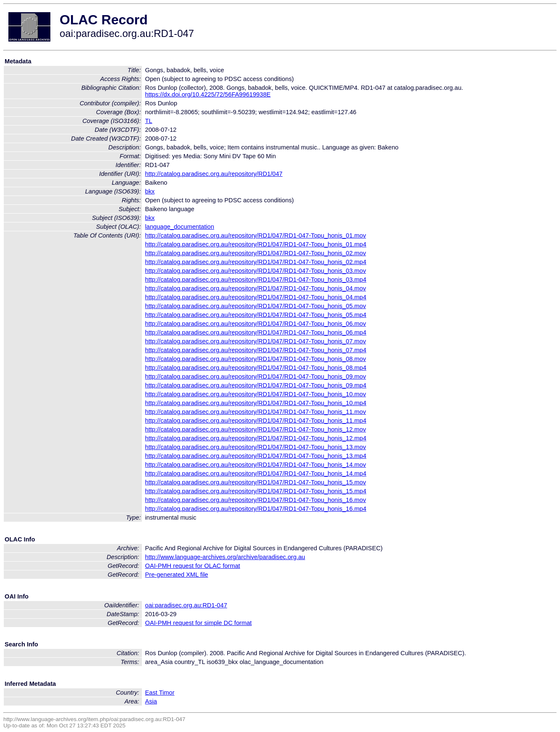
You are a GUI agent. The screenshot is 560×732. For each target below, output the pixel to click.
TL (149, 121)
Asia (151, 701)
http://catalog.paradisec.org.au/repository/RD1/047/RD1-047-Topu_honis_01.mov (256, 235)
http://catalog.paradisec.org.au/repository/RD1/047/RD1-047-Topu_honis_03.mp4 (256, 280)
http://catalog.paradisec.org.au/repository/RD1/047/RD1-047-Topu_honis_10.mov (256, 394)
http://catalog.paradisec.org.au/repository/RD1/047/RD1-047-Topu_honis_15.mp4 (256, 491)
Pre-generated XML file (177, 575)
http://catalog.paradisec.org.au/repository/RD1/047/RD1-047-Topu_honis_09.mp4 (256, 385)
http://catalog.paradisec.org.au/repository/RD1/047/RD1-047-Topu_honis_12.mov (256, 429)
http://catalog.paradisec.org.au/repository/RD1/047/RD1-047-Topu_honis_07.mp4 (256, 350)
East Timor (160, 693)
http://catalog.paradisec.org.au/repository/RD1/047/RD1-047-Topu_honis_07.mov (256, 341)
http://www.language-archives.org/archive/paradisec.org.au (225, 557)
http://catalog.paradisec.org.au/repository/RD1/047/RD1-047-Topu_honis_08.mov (256, 359)
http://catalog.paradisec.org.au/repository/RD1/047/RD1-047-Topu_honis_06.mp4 (256, 332)
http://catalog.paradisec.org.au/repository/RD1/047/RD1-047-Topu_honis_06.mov (256, 324)
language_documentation (180, 227)
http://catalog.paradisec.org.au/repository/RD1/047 (214, 174)
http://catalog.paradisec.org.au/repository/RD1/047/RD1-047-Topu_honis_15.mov (256, 482)
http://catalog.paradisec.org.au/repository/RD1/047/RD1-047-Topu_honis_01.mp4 (256, 244)
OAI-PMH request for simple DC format (199, 623)
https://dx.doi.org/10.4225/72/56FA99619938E (208, 94)
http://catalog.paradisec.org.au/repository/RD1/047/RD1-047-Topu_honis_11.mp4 (256, 421)
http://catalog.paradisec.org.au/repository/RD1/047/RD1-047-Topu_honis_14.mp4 (256, 473)
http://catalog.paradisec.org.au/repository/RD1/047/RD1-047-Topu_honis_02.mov (256, 253)
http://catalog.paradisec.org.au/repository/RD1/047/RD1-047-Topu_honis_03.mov (256, 271)
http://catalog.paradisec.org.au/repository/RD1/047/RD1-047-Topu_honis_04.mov (256, 288)
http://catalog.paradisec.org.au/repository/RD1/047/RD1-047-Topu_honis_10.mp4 (256, 403)
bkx (150, 191)
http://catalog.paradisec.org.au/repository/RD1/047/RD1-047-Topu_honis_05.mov (256, 306)
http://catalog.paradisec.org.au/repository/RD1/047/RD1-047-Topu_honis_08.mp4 (256, 368)
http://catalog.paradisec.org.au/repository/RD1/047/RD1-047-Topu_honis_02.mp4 (256, 262)
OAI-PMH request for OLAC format (193, 566)
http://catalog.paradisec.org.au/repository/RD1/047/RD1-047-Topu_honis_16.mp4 (256, 509)
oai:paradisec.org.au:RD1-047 (186, 605)
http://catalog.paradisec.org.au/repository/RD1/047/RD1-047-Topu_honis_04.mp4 (256, 297)
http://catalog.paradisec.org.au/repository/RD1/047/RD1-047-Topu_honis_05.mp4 (256, 315)
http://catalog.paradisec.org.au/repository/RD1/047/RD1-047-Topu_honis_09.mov (256, 376)
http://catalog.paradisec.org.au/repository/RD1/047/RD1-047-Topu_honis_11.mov (256, 412)
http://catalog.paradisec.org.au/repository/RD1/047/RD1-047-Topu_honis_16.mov (256, 500)
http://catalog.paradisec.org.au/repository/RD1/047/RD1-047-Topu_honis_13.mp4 (256, 456)
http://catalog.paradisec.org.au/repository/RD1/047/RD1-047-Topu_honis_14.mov (256, 465)
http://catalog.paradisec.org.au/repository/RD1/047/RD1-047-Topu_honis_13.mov (256, 447)
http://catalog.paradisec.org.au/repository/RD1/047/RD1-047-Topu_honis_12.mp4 (256, 438)
